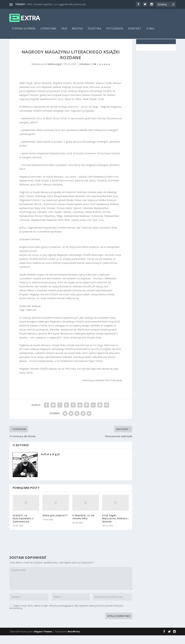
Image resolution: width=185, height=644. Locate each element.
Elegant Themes (43, 640)
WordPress (74, 640)
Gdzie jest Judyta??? (55, 524)
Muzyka (77, 31)
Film (64, 31)
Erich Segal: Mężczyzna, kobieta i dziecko (115, 527)
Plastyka (95, 31)
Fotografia (115, 31)
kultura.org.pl (55, 73)
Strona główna (24, 31)
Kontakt (135, 31)
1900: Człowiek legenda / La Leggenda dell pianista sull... (57, 4)
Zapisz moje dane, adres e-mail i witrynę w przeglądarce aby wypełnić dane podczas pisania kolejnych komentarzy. (66, 616)
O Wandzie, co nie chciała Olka (83, 526)
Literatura (48, 31)
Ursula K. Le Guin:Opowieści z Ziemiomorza (23, 527)
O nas (150, 31)
